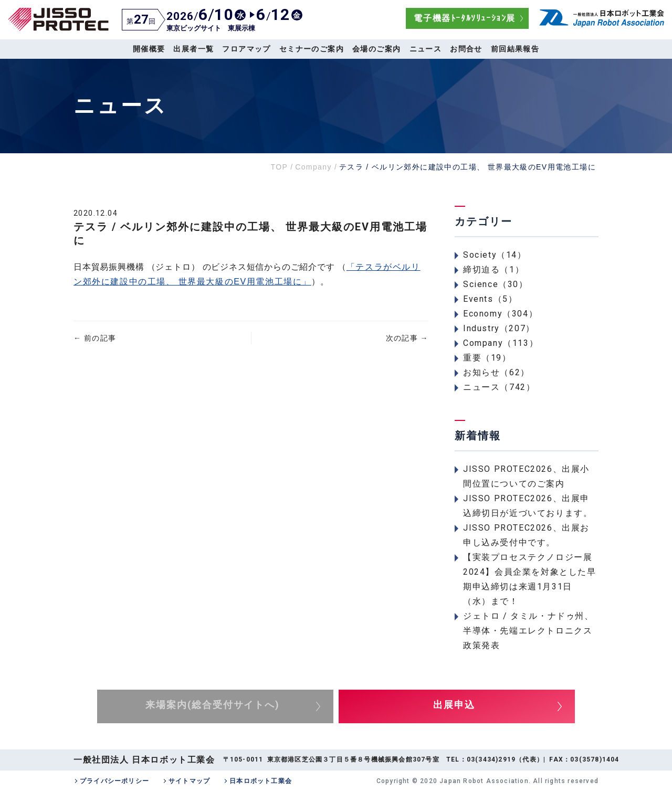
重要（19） (487, 358)
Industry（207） (499, 328)
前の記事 (95, 338)
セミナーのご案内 (312, 49)
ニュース (426, 49)
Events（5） (490, 299)
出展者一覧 (193, 49)
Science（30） (496, 284)
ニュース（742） (499, 387)
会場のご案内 (376, 49)
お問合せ (466, 49)
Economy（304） (500, 314)
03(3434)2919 (491, 759)
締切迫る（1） (493, 270)
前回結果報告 (515, 49)
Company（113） (501, 343)
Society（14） (495, 255)
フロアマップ (246, 49)
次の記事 (407, 338)
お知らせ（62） (496, 372)
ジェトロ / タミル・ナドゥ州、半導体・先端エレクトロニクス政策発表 (528, 631)
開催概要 (149, 49)
